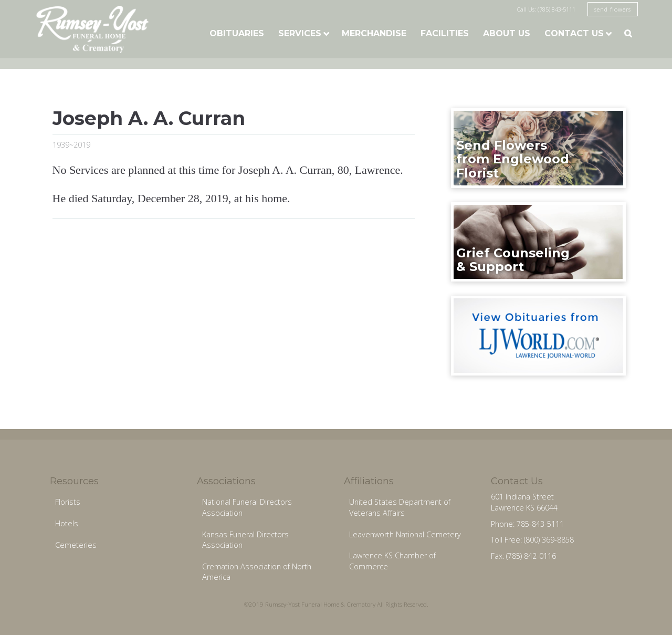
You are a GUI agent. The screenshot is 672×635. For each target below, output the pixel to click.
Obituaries (237, 33)
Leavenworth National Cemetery (405, 534)
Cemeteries (76, 545)
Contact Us (574, 33)
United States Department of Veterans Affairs (400, 507)
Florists (68, 502)
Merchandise (374, 33)
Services (300, 33)
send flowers (613, 9)
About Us (507, 33)
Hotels (67, 523)
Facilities (445, 33)
